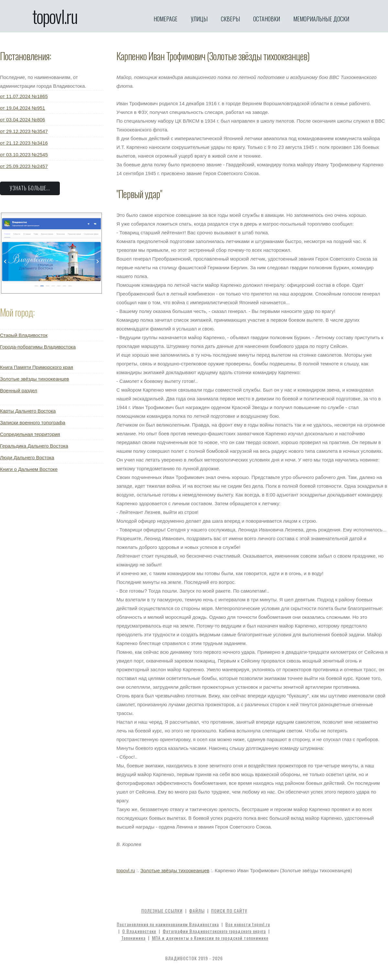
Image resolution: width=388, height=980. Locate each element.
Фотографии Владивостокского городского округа (214, 931)
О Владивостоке (139, 931)
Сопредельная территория (30, 434)
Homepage (166, 19)
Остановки (267, 19)
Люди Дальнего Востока (27, 457)
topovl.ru (55, 16)
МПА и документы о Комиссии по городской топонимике (210, 938)
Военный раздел (19, 390)
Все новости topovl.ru (248, 924)
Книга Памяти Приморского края (37, 367)
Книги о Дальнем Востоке (29, 469)
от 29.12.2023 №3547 (24, 131)
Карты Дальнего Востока (28, 411)
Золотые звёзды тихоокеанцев (34, 379)
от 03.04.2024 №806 (22, 120)
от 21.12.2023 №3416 (24, 143)
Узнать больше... (30, 188)
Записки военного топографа (33, 423)
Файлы (197, 911)
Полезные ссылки (162, 911)
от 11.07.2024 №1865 (24, 96)
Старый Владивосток (24, 335)
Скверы (230, 19)
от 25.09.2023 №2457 (24, 166)
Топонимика (133, 938)
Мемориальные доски (321, 19)
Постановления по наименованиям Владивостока (168, 924)
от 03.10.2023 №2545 (24, 155)
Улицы (199, 19)
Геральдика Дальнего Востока (34, 446)
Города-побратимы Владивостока (38, 347)
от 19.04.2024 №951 (22, 108)
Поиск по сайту (229, 911)
